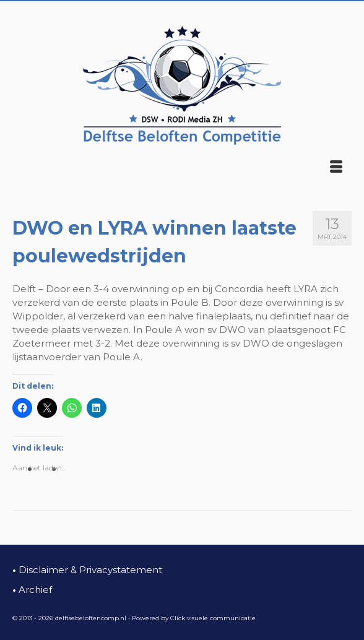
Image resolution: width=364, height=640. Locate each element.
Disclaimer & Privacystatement (87, 570)
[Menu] (336, 168)
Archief (32, 590)
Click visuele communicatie (213, 618)
